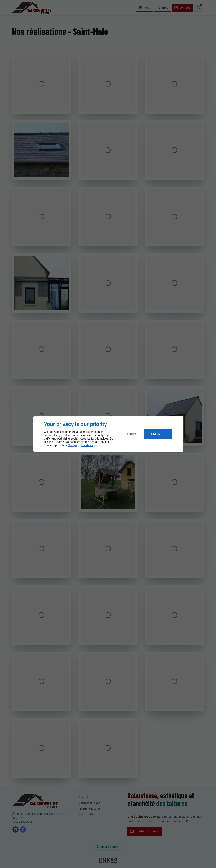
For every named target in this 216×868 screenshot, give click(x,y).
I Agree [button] (158, 434)
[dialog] (108, 434)
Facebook (87, 445)
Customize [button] (131, 434)
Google (72, 445)
